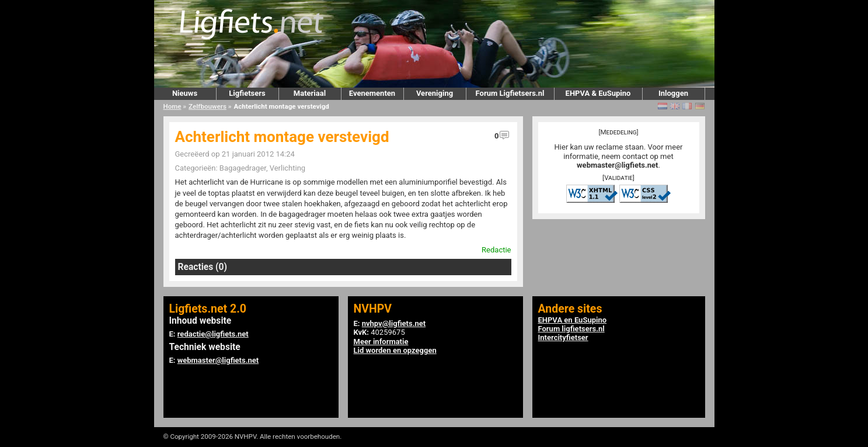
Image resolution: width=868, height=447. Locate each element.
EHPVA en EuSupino (573, 320)
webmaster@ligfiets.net (617, 165)
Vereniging (435, 93)
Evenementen (372, 93)
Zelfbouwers (208, 106)
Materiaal (310, 93)
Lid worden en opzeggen (395, 350)
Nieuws (185, 93)
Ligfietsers (247, 93)
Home (172, 106)
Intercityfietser (563, 337)
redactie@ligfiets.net (213, 334)
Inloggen (673, 93)
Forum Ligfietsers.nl (510, 93)
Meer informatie (381, 342)
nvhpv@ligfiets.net (394, 323)
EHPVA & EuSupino (598, 93)
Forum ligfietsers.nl (571, 329)
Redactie (496, 250)
